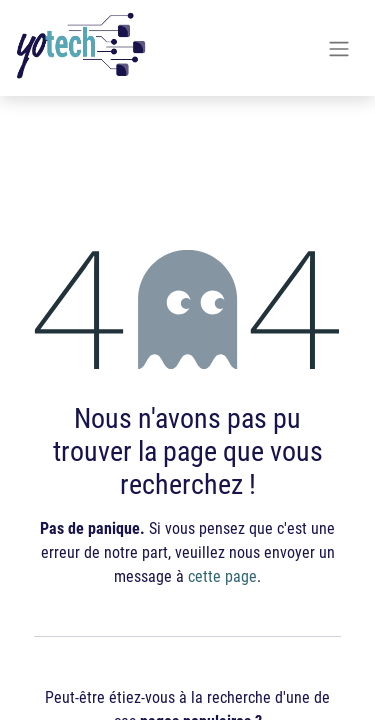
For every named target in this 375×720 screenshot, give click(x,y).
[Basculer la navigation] (339, 48)
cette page (222, 575)
